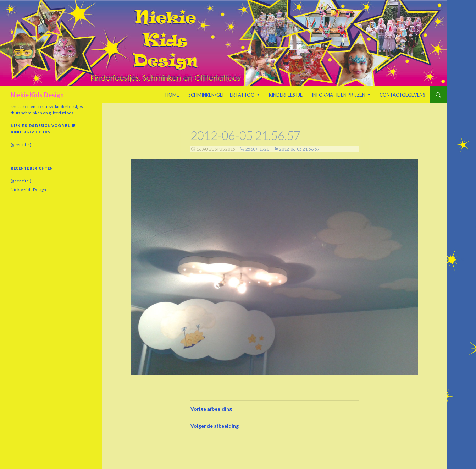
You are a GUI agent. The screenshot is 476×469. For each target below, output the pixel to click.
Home (172, 95)
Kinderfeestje (286, 95)
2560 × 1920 (257, 149)
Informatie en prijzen (339, 95)
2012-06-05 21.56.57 (299, 149)
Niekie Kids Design (37, 95)
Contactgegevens (402, 95)
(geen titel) (21, 145)
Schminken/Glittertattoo (222, 95)
